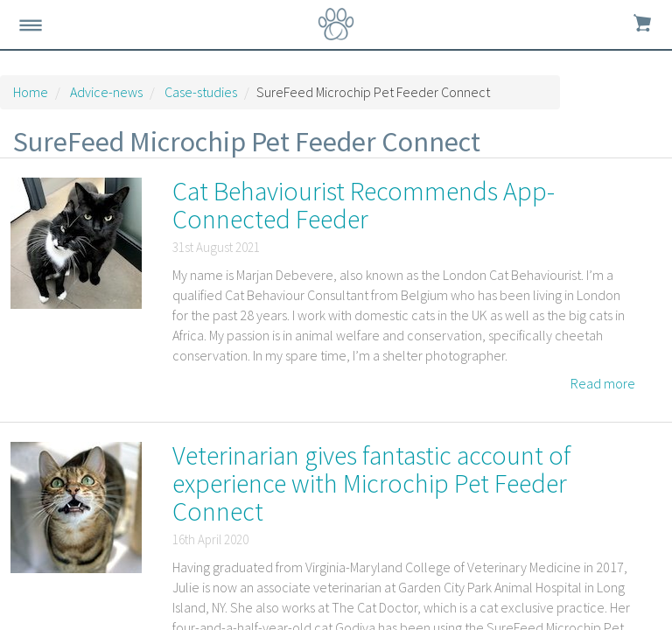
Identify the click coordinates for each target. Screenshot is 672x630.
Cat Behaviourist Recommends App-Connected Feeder (364, 205)
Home (31, 92)
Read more (603, 383)
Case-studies (201, 92)
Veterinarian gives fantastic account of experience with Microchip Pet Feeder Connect (372, 483)
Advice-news (106, 92)
